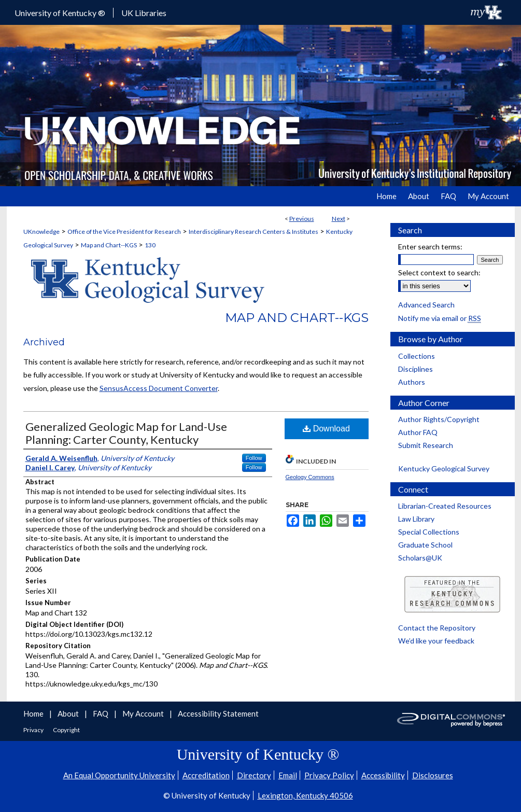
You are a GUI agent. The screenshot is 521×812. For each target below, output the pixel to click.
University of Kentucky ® (60, 13)
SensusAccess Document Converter (159, 388)
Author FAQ (418, 432)
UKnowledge (41, 232)
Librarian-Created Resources (445, 506)
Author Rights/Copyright (439, 419)
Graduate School (425, 545)
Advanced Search (426, 305)
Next (339, 219)
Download (326, 429)
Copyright (66, 730)
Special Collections (429, 532)
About (69, 713)
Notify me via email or (440, 318)
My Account (144, 713)
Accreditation (206, 775)
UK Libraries (144, 13)
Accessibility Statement (218, 713)
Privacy (34, 730)
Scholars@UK (420, 558)
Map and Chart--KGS (109, 245)
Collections (417, 356)
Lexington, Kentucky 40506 (305, 795)
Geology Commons (310, 477)
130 (150, 245)
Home (34, 713)
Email (288, 775)
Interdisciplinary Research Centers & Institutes (254, 232)
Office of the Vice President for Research (124, 232)
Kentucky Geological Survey (444, 468)
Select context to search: (439, 272)
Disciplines (416, 369)
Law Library (416, 519)
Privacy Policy (329, 775)
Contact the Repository (437, 628)
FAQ (101, 713)
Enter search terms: (430, 247)
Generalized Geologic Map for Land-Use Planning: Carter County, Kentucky (126, 433)
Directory (254, 775)
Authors (412, 382)
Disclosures (433, 775)
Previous (302, 219)
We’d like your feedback (436, 641)
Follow (254, 458)
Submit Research (426, 445)
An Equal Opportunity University (119, 775)
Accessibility (383, 775)
